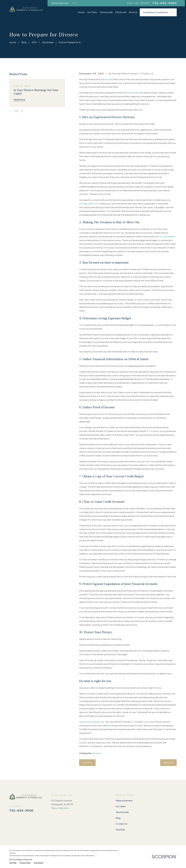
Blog (75, 3)
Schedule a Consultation (158, 12)
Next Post (168, 763)
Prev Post (87, 763)
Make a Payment (60, 3)
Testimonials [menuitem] (106, 12)
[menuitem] (13, 863)
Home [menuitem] (81, 12)
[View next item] (22, 111)
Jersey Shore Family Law (92, 722)
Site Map (120, 830)
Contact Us (121, 824)
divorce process (130, 93)
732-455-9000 (165, 3)
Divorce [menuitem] (133, 12)
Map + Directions (60, 808)
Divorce (97, 753)
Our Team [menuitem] (92, 12)
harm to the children (164, 236)
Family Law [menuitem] (121, 12)
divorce (106, 79)
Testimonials (122, 812)
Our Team (121, 806)
